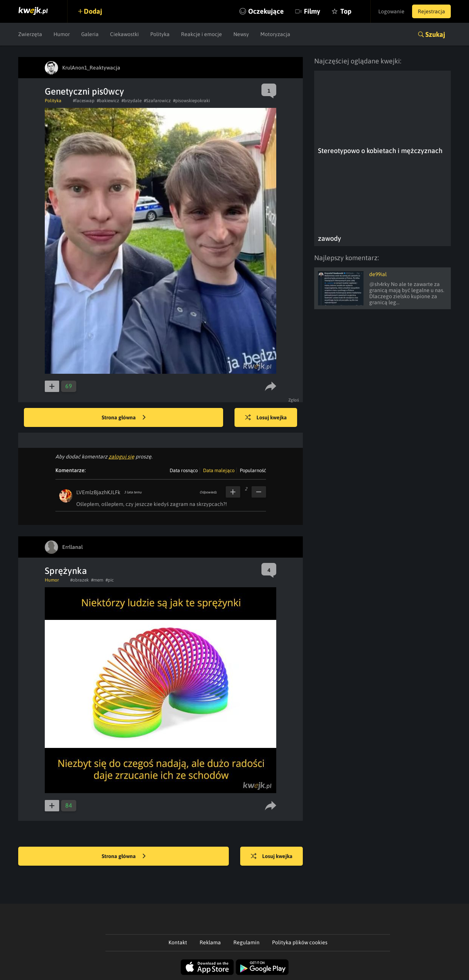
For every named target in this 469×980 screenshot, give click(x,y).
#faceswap (84, 101)
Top (346, 11)
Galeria (90, 34)
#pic (110, 580)
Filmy (312, 11)
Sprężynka (66, 571)
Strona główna (124, 418)
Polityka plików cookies (300, 942)
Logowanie (391, 11)
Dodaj (93, 11)
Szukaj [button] (435, 34)
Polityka (160, 34)
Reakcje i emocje (201, 34)
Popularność (253, 470)
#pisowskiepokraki (191, 101)
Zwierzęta (30, 34)
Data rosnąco (184, 470)
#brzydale (131, 101)
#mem (97, 580)
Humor (62, 34)
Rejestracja (431, 11)
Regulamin (246, 942)
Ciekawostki (124, 34)
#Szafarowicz (157, 101)
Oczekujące (266, 11)
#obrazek (79, 580)
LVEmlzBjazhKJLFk (98, 492)
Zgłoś (294, 400)
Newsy (241, 34)
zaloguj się (121, 457)
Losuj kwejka (266, 418)
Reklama (210, 942)
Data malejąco (219, 470)
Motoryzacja (275, 34)
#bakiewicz (108, 101)
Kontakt (178, 942)
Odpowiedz (208, 492)
